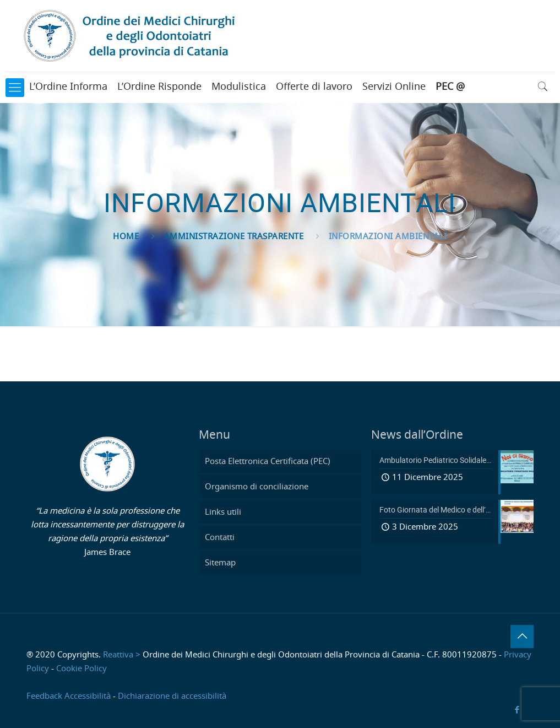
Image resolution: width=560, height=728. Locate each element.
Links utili (223, 512)
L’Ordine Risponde (159, 87)
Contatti (220, 538)
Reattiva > (122, 655)
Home (126, 237)
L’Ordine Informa (68, 87)
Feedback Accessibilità (69, 696)
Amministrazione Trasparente (234, 237)
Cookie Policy (81, 669)
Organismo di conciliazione (257, 487)
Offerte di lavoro (314, 87)
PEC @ (450, 87)
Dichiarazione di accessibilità (172, 696)
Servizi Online (394, 87)
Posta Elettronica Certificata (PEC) (268, 462)
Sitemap (220, 563)
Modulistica (239, 87)
